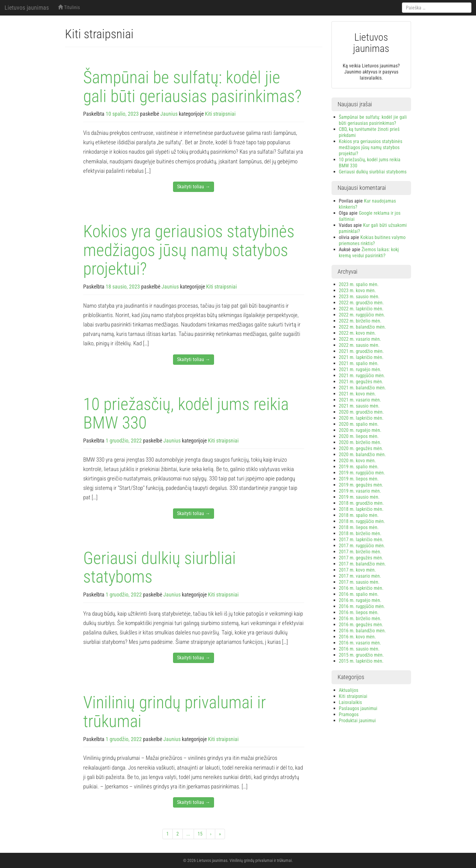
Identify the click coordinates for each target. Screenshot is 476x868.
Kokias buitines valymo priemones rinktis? (372, 240)
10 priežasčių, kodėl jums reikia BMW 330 (186, 414)
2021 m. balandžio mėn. (362, 388)
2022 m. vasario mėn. (360, 339)
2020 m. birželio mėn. (360, 442)
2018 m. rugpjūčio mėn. (362, 521)
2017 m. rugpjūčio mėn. (362, 546)
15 (200, 834)
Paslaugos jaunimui (358, 708)
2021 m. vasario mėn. (360, 400)
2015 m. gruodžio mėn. (361, 655)
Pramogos (349, 714)
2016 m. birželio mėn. (360, 619)
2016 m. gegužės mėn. (361, 625)
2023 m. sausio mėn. (359, 297)
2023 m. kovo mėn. (357, 290)
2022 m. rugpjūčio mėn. (362, 315)
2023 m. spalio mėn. (359, 284)
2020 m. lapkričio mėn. (361, 418)
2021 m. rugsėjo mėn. (360, 369)
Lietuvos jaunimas (27, 8)
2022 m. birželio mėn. (360, 321)
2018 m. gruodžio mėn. (361, 503)
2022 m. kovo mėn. (357, 333)
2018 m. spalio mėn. (359, 515)
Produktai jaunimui (357, 721)
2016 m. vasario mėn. (360, 643)
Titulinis (69, 7)
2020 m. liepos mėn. (359, 436)
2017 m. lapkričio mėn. (361, 540)
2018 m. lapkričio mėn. (361, 509)
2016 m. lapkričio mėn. (361, 588)
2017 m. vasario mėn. (360, 576)
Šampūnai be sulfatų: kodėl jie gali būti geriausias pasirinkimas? (192, 87)
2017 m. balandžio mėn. (362, 564)
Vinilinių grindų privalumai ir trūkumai (175, 712)
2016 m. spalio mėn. (359, 594)
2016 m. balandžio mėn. (362, 631)
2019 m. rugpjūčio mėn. (362, 473)
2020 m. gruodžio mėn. (361, 412)
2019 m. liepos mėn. (359, 479)
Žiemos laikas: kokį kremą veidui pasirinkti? (369, 253)
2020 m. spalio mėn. (359, 424)
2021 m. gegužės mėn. (361, 382)
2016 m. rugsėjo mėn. (360, 600)
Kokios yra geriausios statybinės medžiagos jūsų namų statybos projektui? (189, 250)
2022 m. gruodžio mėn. (361, 303)
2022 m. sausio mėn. (359, 345)
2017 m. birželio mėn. (360, 552)
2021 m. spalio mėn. (359, 363)
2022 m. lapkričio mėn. (361, 309)
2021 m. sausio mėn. (359, 406)
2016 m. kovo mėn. (357, 637)
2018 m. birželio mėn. (360, 533)
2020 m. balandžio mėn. (362, 455)
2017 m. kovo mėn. (357, 570)
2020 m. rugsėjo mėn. (360, 430)
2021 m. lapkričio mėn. (361, 357)
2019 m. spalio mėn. (359, 467)
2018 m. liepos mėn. (359, 527)
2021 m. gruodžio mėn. (361, 351)
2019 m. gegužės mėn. (361, 485)
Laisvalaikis (350, 702)
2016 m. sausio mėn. (359, 649)
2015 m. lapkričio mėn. (361, 661)
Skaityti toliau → (194, 187)
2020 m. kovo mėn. (357, 461)
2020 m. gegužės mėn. (361, 448)
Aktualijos (348, 690)
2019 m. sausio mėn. (359, 497)
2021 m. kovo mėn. (357, 394)
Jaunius (169, 114)
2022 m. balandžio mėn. (362, 327)
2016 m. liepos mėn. (359, 612)
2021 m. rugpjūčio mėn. (362, 376)
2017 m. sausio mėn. (359, 582)
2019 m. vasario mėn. (360, 491)
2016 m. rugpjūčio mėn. (362, 606)
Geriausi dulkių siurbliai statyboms (160, 568)
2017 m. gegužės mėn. (361, 558)
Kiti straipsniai (220, 114)
